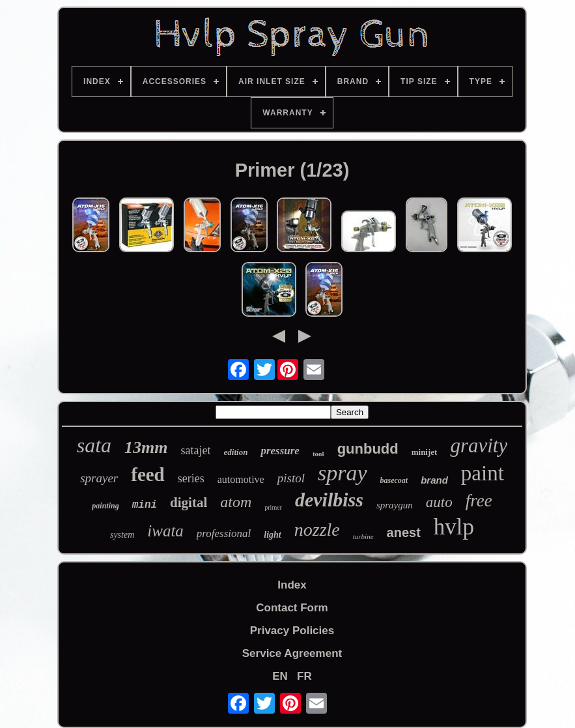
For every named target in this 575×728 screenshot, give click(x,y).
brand (434, 480)
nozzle (317, 530)
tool (318, 454)
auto (439, 502)
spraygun (395, 505)
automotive (241, 479)
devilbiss (329, 500)
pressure (280, 451)
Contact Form (292, 608)
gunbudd (368, 449)
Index (292, 585)
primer (273, 507)
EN (280, 676)
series (191, 478)
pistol (291, 478)
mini (145, 505)
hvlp (454, 527)
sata (94, 445)
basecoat (394, 480)
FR (304, 676)
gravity (479, 445)
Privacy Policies (292, 631)
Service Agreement (292, 653)
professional (224, 533)
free (479, 501)
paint (483, 473)
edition (236, 452)
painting (105, 506)
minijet (425, 452)
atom (236, 502)
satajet (196, 450)
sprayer (99, 478)
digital (189, 502)
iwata (165, 531)
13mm (146, 447)
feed (148, 474)
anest (404, 532)
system (122, 535)
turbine (363, 536)
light (272, 535)
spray (343, 473)
